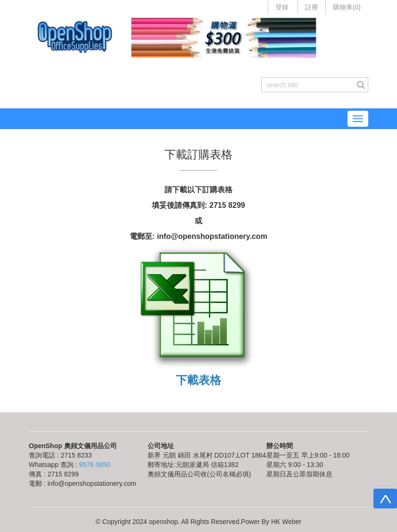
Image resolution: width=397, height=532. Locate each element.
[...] (308, 85)
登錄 (282, 7)
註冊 (312, 7)
